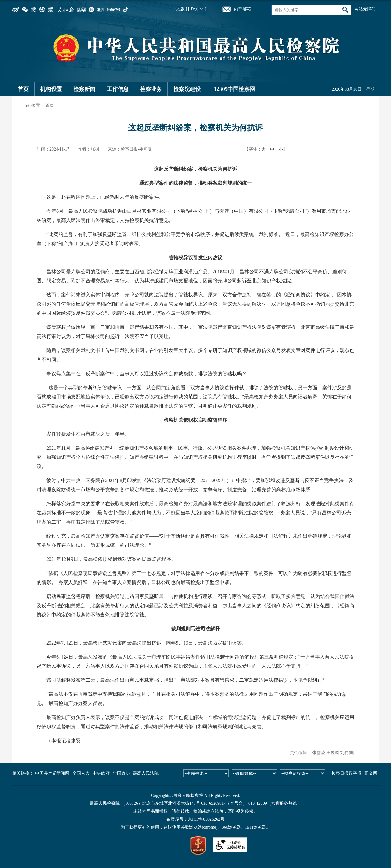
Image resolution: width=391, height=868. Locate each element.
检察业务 (151, 89)
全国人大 (81, 773)
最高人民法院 (146, 773)
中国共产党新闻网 (52, 773)
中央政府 (101, 773)
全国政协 (121, 773)
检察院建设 (187, 89)
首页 (23, 89)
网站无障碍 (365, 9)
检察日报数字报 (346, 773)
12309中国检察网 (234, 89)
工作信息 (118, 89)
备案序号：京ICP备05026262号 (195, 819)
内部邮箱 (243, 9)
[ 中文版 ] (178, 9)
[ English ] (197, 9)
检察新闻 (84, 89)
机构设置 (51, 89)
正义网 (371, 773)
